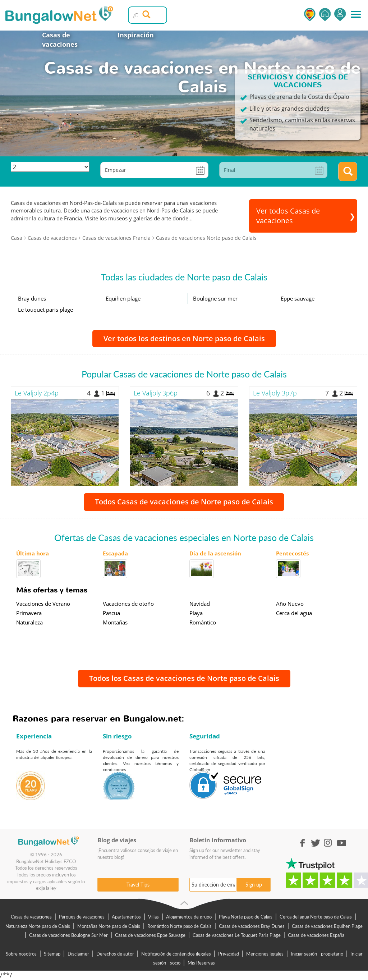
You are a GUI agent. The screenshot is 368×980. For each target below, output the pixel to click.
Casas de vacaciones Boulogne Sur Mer (68, 935)
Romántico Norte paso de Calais (180, 926)
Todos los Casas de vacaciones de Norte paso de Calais (184, 678)
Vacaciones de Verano (43, 604)
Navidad (200, 604)
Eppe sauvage (298, 298)
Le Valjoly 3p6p (156, 393)
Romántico (203, 622)
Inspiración (136, 35)
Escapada (115, 553)
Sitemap (52, 954)
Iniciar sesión (340, 15)
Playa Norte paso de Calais (246, 917)
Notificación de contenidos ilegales (176, 954)
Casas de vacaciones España (316, 935)
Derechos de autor (115, 954)
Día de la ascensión (215, 553)
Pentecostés (292, 553)
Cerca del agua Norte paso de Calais (316, 917)
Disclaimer (78, 954)
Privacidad (229, 954)
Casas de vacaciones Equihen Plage (327, 926)
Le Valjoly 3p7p (275, 393)
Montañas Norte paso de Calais (109, 926)
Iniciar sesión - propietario (317, 954)
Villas (153, 917)
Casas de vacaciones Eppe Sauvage (150, 935)
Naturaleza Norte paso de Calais (38, 926)
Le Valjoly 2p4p (37, 393)
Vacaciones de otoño (128, 604)
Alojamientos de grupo (189, 917)
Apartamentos (126, 917)
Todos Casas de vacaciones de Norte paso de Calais (184, 502)
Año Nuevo (290, 604)
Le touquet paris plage (45, 310)
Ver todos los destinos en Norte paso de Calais (184, 338)
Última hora (33, 553)
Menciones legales (265, 954)
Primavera (29, 613)
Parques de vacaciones (82, 917)
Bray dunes (32, 298)
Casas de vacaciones (60, 40)
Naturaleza (29, 622)
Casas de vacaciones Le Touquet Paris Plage (237, 935)
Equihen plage (123, 298)
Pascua (111, 613)
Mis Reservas (201, 963)
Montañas (115, 622)
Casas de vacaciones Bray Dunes (252, 926)
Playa (196, 613)
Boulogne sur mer (215, 298)
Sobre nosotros (21, 954)
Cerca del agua (294, 613)
